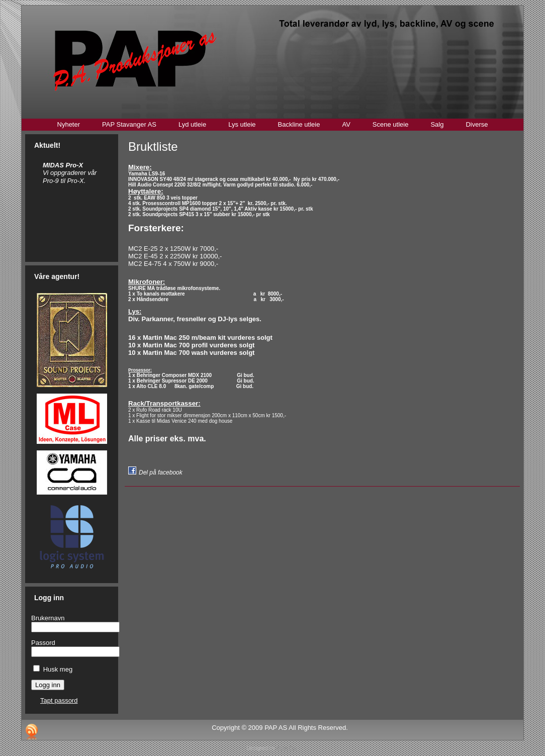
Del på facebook (161, 472)
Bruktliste (153, 147)
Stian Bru (286, 748)
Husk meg (58, 669)
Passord (43, 643)
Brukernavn (48, 618)
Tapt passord (59, 700)
